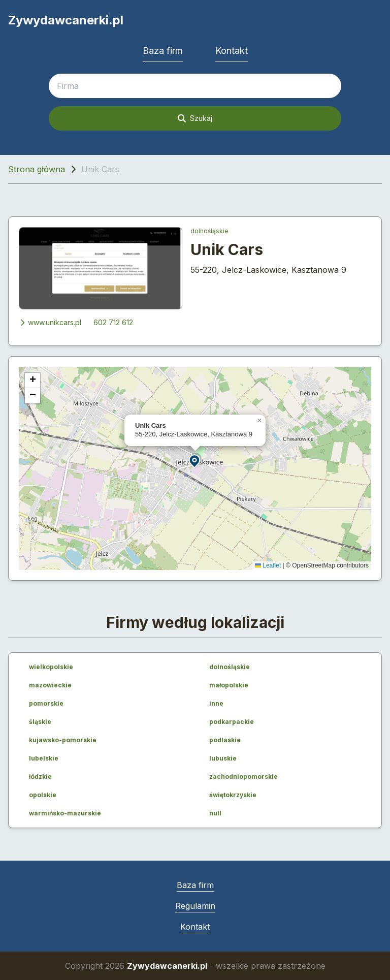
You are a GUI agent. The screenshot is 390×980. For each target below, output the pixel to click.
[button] (195, 461)
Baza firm (163, 51)
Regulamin (195, 906)
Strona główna (37, 169)
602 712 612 (113, 322)
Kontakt (232, 51)
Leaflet (268, 565)
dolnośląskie (209, 231)
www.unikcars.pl (50, 322)
